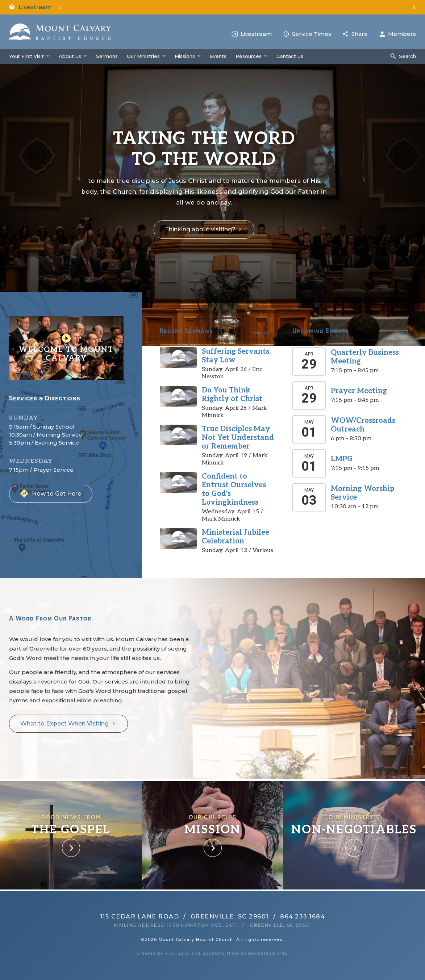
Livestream (256, 34)
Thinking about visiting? (200, 229)
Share (360, 34)
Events (218, 56)
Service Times (312, 34)
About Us (70, 56)
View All (261, 332)
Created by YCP (156, 953)
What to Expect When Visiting (64, 724)
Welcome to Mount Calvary (66, 348)
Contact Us (290, 56)
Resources (249, 56)
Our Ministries (143, 56)
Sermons (107, 56)
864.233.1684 (303, 916)
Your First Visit (26, 56)
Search (407, 56)
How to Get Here (57, 494)
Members (402, 34)
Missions (185, 56)
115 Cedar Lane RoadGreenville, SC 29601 (184, 916)
